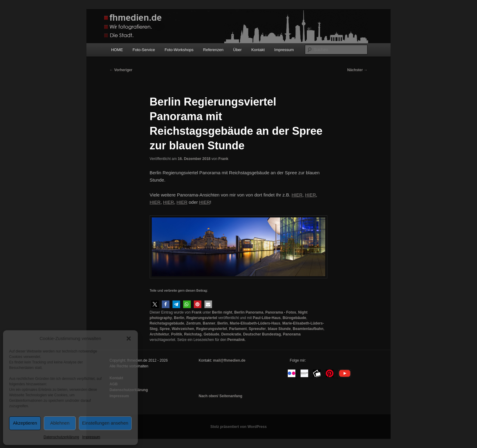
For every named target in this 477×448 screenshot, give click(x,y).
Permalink (236, 340)
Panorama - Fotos (281, 312)
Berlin (179, 318)
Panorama (292, 334)
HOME (117, 50)
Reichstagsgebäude (167, 323)
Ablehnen (60, 423)
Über (237, 50)
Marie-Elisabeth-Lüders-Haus (255, 323)
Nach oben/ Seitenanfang (220, 396)
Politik (177, 334)
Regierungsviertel (202, 318)
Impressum (91, 437)
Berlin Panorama (249, 312)
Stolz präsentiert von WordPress (238, 427)
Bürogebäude (294, 318)
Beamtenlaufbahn (308, 329)
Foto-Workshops (179, 50)
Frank (223, 159)
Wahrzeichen (183, 329)
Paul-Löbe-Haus (267, 318)
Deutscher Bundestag (262, 334)
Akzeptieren (25, 423)
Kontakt (258, 50)
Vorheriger (121, 70)
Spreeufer (257, 329)
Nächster (357, 70)
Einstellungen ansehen (105, 423)
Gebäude (211, 334)
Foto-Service (144, 50)
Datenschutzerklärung (61, 437)
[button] (129, 339)
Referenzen (213, 50)
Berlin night (222, 312)
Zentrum (193, 323)
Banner (209, 323)
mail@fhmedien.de (229, 360)
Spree (165, 329)
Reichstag (193, 334)
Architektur (159, 334)
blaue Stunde (279, 329)
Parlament (238, 329)
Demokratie (231, 334)
